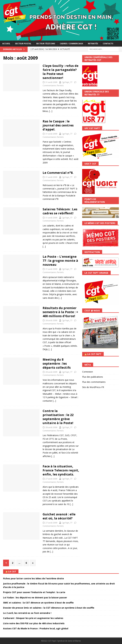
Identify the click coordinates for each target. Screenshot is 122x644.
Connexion (88, 372)
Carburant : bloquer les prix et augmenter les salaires (33, 618)
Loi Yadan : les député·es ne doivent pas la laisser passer (35, 597)
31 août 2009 (51, 82)
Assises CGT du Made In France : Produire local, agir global (36, 628)
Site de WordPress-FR (93, 387)
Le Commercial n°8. (58, 173)
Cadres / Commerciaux (71, 44)
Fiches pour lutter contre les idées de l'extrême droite (33, 578)
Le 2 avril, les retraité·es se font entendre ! (27, 613)
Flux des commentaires (94, 382)
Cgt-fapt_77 (67, 82)
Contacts (108, 44)
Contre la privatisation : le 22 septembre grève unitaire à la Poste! (58, 417)
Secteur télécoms (46, 44)
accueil (6, 44)
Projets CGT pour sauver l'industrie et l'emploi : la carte (34, 592)
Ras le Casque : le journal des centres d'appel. (58, 125)
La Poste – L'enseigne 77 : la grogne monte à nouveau (60, 261)
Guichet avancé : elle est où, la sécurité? (59, 516)
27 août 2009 (51, 479)
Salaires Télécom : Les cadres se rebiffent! (60, 211)
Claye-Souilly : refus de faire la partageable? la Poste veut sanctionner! (61, 72)
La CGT (12, 571)
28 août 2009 (51, 320)
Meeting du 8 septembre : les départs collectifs (57, 363)
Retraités (93, 44)
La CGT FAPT (94, 354)
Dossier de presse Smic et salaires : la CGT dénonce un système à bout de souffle (49, 608)
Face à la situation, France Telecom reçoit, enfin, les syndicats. (61, 470)
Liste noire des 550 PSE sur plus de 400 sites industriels (34, 623)
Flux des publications (93, 377)
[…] (51, 111)
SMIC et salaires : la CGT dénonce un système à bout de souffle (38, 603)
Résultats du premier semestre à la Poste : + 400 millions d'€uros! (60, 312)
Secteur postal (23, 44)
